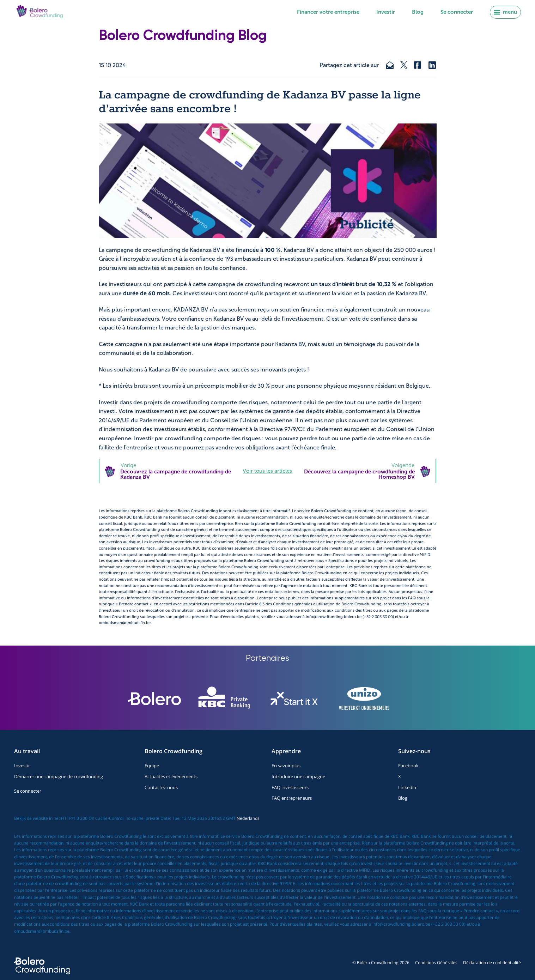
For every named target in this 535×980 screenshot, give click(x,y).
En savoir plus (286, 766)
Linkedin (407, 787)
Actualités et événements (171, 776)
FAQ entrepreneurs (292, 798)
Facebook (408, 766)
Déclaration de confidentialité (492, 963)
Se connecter (457, 12)
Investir (386, 12)
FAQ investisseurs (290, 787)
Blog (418, 12)
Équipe (152, 766)
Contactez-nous (161, 787)
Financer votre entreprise (328, 12)
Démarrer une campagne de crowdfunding (59, 776)
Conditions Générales (436, 963)
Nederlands (248, 818)
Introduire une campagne (298, 776)
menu (505, 12)
